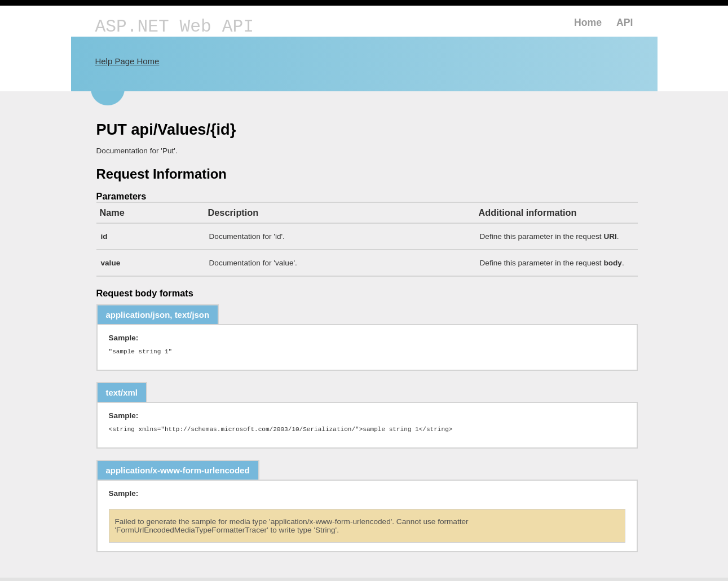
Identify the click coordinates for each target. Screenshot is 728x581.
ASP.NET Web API (175, 27)
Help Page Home (127, 61)
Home (588, 23)
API (625, 23)
